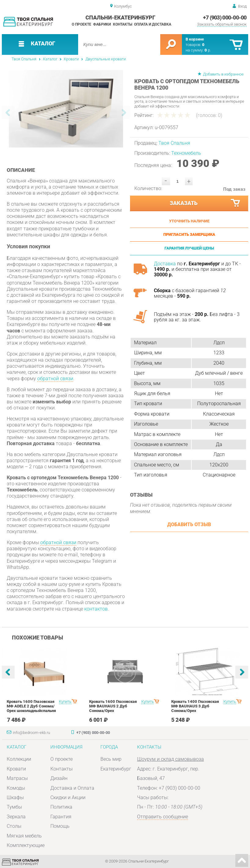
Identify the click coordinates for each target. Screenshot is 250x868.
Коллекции (19, 759)
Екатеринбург (116, 769)
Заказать (205, 203)
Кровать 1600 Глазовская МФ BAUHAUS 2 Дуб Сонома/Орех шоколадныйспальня (113, 708)
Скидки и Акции (68, 797)
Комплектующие (26, 845)
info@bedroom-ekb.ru (31, 733)
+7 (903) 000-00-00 (225, 18)
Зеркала (16, 817)
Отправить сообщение (163, 817)
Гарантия (61, 817)
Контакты (123, 24)
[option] (66, 109)
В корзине (195, 39)
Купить (65, 701)
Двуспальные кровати (106, 59)
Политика (61, 807)
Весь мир (111, 759)
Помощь (60, 826)
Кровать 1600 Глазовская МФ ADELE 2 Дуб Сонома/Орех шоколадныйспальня (31, 706)
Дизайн (59, 778)
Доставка (165, 264)
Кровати (71, 59)
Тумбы (14, 807)
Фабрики (102, 24)
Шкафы (15, 797)
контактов (96, 609)
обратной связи (55, 379)
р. (208, 50)
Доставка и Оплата (72, 788)
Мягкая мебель (24, 836)
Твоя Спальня (24, 59)
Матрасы (17, 778)
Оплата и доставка (153, 24)
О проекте (82, 24)
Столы (14, 826)
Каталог (50, 59)
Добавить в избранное (223, 74)
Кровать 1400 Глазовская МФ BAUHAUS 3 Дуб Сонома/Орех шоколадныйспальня (195, 708)
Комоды (16, 788)
